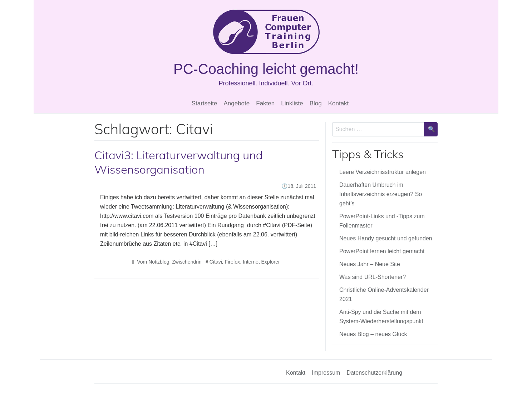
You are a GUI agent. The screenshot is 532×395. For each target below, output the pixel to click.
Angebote (237, 103)
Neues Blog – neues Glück (373, 334)
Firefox (233, 262)
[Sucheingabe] (378, 129)
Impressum (326, 373)
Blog (316, 103)
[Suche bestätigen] (431, 129)
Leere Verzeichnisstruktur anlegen (383, 172)
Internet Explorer (261, 262)
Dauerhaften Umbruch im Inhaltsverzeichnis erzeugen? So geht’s (381, 194)
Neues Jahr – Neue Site (370, 264)
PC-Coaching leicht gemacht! (266, 69)
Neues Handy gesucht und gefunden (386, 238)
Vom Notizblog (153, 262)
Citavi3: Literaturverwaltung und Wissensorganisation (179, 162)
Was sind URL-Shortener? (373, 277)
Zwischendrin (187, 262)
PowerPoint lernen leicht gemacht (382, 251)
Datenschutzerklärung (374, 373)
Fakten (265, 103)
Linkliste (292, 103)
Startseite (205, 103)
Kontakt (339, 103)
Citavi (216, 262)
